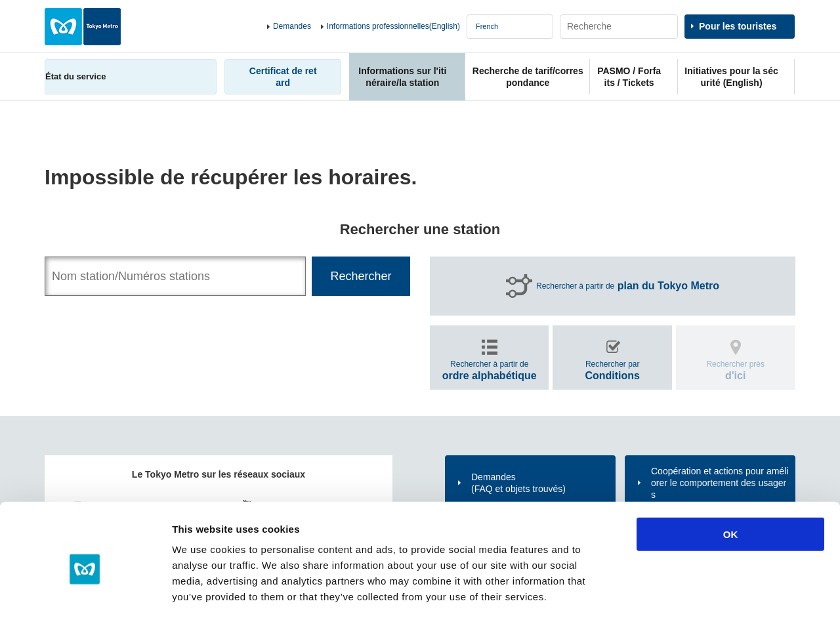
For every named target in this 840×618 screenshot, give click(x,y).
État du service (75, 76)
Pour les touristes (738, 26)
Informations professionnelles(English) (393, 26)
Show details (689, 592)
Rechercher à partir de (628, 286)
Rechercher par (612, 370)
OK (731, 477)
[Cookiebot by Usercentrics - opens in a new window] (85, 592)
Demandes (292, 26)
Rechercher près (735, 370)
